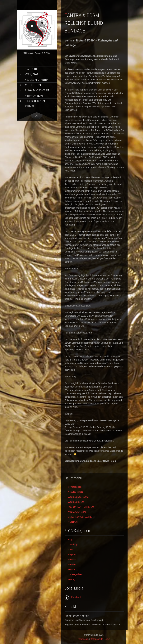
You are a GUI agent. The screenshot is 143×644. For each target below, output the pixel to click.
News (71, 549)
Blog (70, 540)
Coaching (73, 545)
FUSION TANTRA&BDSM (37, 90)
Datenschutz (97, 639)
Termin (71, 569)
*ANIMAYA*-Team (34, 96)
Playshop (73, 554)
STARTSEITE (31, 69)
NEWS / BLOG (31, 74)
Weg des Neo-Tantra (36, 80)
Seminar (72, 559)
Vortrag (72, 579)
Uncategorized (75, 574)
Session (72, 564)
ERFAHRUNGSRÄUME (35, 101)
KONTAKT (29, 106)
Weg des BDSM (33, 85)
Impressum (83, 639)
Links (107, 639)
